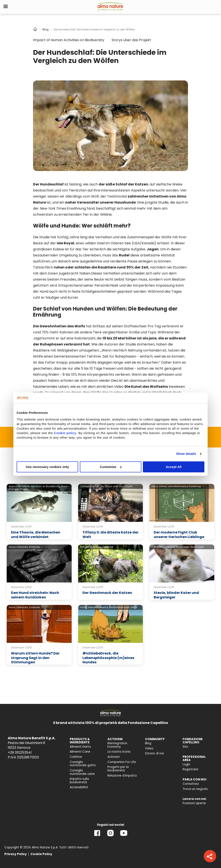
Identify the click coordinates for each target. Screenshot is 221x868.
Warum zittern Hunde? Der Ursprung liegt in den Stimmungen (35, 658)
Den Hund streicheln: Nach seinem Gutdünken (35, 595)
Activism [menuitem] (114, 757)
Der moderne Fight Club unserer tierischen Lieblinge (179, 535)
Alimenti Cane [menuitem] (80, 752)
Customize (111, 467)
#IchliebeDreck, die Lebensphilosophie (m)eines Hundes (108, 658)
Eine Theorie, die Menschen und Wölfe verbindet (36, 535)
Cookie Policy (41, 854)
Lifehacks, (22, 547)
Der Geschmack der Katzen (107, 593)
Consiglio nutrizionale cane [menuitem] (82, 772)
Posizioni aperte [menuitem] (194, 803)
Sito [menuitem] (185, 747)
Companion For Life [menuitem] (122, 762)
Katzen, (85, 547)
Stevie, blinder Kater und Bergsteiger (176, 595)
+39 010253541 (20, 753)
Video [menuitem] (149, 748)
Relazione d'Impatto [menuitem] (122, 776)
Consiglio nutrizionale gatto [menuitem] (83, 764)
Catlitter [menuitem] (76, 757)
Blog (46, 29)
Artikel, (163, 486)
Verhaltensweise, (178, 486)
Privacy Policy (16, 854)
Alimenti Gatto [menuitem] (80, 747)
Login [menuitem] (186, 764)
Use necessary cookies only (47, 467)
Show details (186, 454)
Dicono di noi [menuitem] (154, 753)
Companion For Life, (92, 486)
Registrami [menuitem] (190, 769)
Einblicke (34, 547)
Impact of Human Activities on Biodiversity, (35, 486)
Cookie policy (65, 433)
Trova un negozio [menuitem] (195, 789)
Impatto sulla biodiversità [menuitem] (79, 781)
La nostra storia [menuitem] (119, 752)
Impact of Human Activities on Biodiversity (69, 40)
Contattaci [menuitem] (191, 784)
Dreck (134, 607)
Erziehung (195, 486)
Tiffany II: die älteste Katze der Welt (110, 535)
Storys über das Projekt (131, 40)
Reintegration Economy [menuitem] (117, 745)
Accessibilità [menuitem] (79, 787)
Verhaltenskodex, (120, 607)
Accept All (174, 467)
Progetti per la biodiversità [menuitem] (118, 769)
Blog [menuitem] (148, 743)
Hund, (155, 486)
